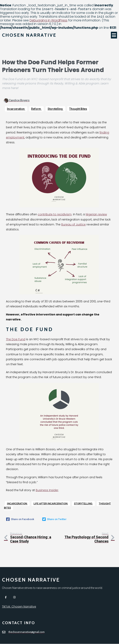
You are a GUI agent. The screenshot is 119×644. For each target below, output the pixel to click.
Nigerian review (96, 215)
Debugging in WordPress (48, 20)
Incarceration (16, 109)
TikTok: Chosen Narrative (19, 607)
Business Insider (47, 490)
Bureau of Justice (73, 224)
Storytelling (55, 109)
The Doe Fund (16, 339)
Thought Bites (78, 109)
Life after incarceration (51, 504)
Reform (36, 109)
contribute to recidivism (55, 215)
